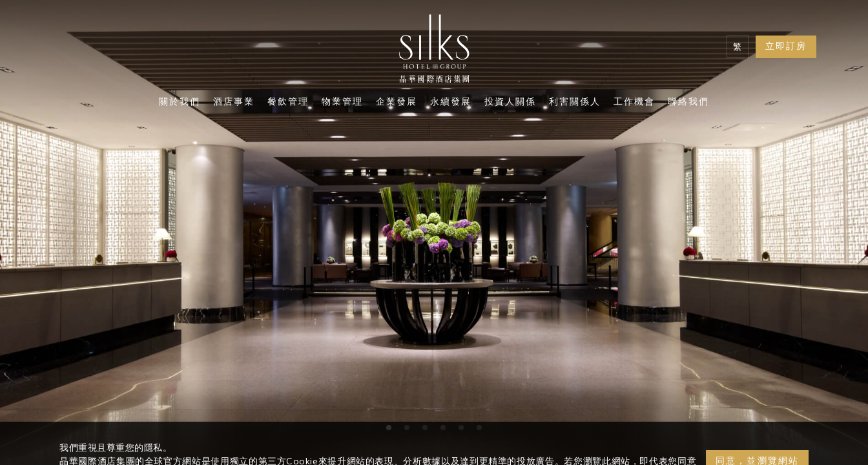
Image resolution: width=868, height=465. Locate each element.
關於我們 (180, 103)
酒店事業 (234, 103)
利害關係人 (575, 103)
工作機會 (634, 103)
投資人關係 (510, 103)
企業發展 (397, 103)
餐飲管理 (288, 103)
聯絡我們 (688, 103)
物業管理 (342, 103)
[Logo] (434, 52)
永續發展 (451, 103)
